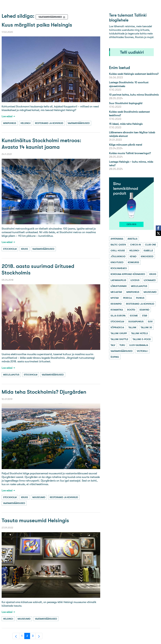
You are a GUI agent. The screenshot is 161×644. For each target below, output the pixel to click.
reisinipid (116, 304)
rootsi (131, 310)
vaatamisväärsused (79, 123)
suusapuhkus (136, 322)
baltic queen (118, 245)
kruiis (24, 249)
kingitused (117, 262)
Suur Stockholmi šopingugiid (126, 103)
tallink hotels (139, 333)
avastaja (132, 239)
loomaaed (150, 280)
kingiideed (147, 256)
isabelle (148, 251)
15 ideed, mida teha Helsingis (126, 124)
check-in (135, 245)
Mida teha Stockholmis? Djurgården (44, 392)
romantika (117, 310)
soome (134, 316)
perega (127, 298)
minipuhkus (10, 123)
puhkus (140, 298)
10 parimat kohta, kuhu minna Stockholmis (134, 95)
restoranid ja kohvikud (49, 123)
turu (122, 345)
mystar (115, 298)
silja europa (118, 316)
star (145, 316)
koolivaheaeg (119, 268)
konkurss (133, 262)
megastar (116, 292)
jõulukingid (118, 256)
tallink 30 (146, 327)
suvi (150, 322)
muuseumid (39, 497)
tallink (132, 327)
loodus (135, 280)
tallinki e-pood (142, 339)
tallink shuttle (119, 339)
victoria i (142, 351)
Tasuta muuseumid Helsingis (35, 520)
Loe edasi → (8, 116)
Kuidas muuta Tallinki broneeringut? (130, 153)
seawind (144, 310)
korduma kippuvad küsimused (128, 274)
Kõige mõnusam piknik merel (126, 145)
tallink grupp (119, 333)
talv (113, 345)
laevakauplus (118, 280)
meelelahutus (11, 375)
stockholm (10, 249)
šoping (115, 357)
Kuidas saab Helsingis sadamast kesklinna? (134, 74)
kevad (133, 256)
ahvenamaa (117, 239)
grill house (118, 251)
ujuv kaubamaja (139, 345)
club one (151, 245)
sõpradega (117, 327)
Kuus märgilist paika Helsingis (37, 25)
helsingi (26, 123)
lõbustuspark (119, 286)
